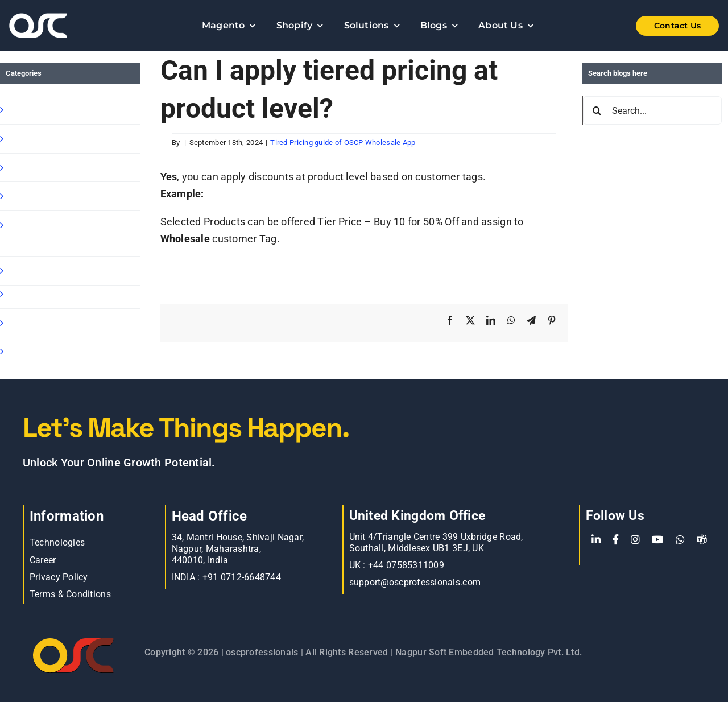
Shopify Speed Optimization (41, 234)
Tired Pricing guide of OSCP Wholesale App (343, 143)
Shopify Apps (38, 139)
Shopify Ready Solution (61, 196)
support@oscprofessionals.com (415, 582)
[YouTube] (657, 540)
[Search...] (652, 110)
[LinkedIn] (596, 540)
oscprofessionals (263, 652)
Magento (28, 271)
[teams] (702, 540)
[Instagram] (635, 540)
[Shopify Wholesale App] (660, 26)
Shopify (24, 110)
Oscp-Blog (30, 351)
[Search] (597, 110)
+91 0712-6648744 (242, 577)
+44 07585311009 (406, 565)
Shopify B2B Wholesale (61, 168)
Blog (17, 294)
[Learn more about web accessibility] (68, 26)
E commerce (37, 323)
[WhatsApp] (680, 540)
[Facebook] (616, 540)
